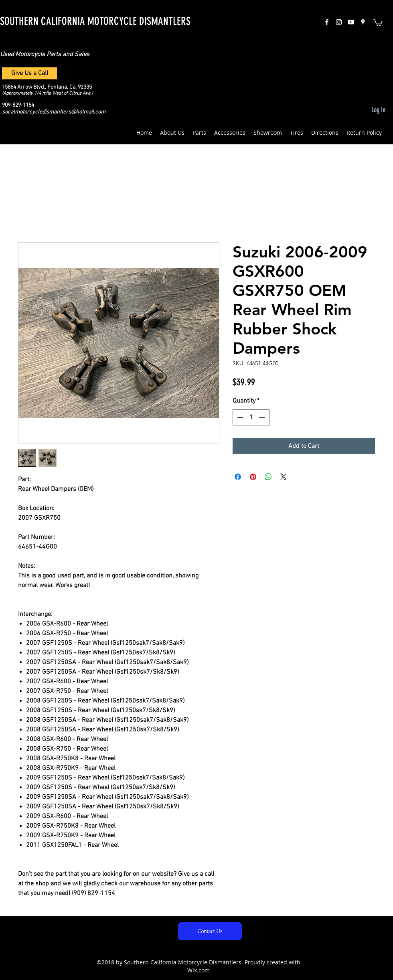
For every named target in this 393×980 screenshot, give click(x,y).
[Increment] (263, 417)
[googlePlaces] (363, 22)
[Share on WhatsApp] (268, 477)
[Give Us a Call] (29, 73)
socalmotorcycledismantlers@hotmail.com (54, 112)
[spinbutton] (251, 417)
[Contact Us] (210, 931)
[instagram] (339, 22)
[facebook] (327, 22)
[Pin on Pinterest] (253, 477)
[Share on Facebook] (238, 477)
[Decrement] (239, 417)
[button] (378, 22)
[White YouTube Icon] (351, 22)
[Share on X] (284, 477)
